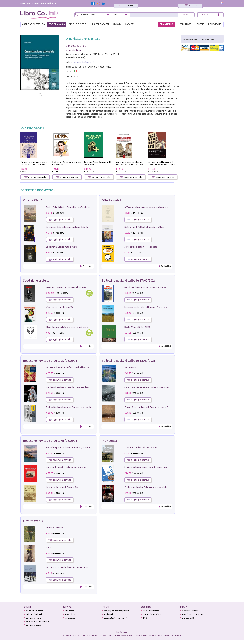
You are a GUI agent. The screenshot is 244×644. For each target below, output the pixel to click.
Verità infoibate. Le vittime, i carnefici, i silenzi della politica (144, 162)
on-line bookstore (35, 611)
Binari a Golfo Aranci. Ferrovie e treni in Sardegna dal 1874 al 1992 (157, 287)
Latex (49, 547)
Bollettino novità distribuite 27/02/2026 (129, 280)
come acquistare (151, 611)
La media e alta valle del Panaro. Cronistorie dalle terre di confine (156, 307)
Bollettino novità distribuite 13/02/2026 (129, 361)
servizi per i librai (34, 618)
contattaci (70, 618)
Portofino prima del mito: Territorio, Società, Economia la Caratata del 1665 (83, 447)
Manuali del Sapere (83, 62)
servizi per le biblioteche (37, 621)
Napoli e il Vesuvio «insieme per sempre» (66, 467)
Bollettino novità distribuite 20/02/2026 (50, 361)
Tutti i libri (87, 266)
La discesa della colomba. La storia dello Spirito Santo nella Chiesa (79, 227)
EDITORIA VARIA (57, 24)
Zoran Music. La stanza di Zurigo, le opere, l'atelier (149, 407)
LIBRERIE (200, 24)
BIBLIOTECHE (215, 24)
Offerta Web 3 (33, 521)
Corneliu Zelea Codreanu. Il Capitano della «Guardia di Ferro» (113, 162)
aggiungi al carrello (35, 177)
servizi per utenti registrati (116, 611)
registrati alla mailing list (116, 618)
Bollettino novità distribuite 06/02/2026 (50, 441)
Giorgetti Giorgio (76, 46)
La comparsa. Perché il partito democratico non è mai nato (75, 567)
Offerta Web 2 (33, 200)
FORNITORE (185, 24)
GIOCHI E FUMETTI (78, 24)
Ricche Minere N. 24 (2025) (137, 327)
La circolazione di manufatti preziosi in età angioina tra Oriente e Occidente (83, 367)
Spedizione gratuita (36, 280)
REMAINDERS (166, 24)
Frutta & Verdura (54, 528)
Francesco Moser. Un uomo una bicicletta (66, 287)
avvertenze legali (190, 611)
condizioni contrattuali (193, 614)
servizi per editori (34, 625)
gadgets (130, 24)
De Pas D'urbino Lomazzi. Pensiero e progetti (68, 407)
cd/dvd (117, 24)
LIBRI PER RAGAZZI (100, 24)
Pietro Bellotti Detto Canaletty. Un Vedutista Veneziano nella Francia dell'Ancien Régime (89, 207)
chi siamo (70, 611)
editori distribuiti (34, 614)
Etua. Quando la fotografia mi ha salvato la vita (69, 327)
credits (122, 642)
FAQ (145, 618)
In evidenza (109, 441)
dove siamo (71, 614)
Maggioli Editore (74, 50)
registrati (132, 6)
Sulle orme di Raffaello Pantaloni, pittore (144, 227)
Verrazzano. (130, 367)
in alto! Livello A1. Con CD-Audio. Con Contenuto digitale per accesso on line (162, 467)
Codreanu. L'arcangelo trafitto (67, 162)
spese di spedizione (152, 614)
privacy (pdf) (188, 618)
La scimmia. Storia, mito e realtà (62, 247)
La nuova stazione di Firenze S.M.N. (63, 487)
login (120, 6)
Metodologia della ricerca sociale (141, 247)
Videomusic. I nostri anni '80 (60, 307)
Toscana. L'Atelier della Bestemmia (141, 447)
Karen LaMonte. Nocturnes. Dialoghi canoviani (147, 387)
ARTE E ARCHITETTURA (33, 24)
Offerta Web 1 (111, 200)
